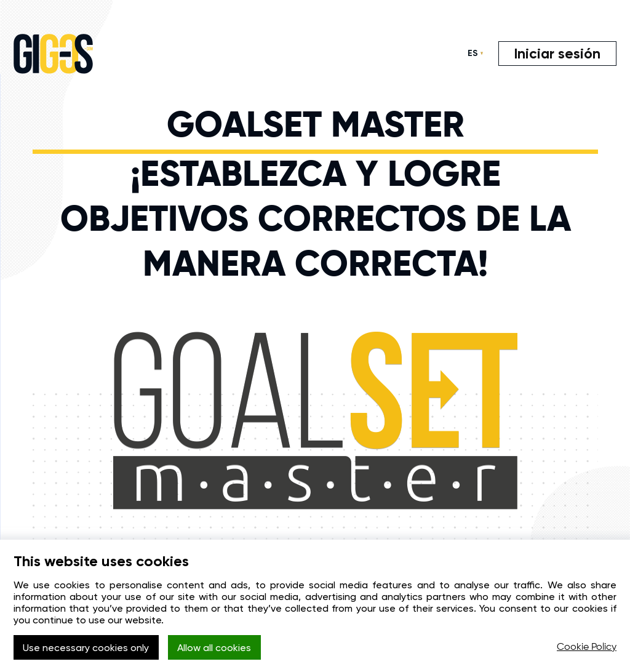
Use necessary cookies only (86, 648)
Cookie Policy (587, 647)
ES (473, 53)
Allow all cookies (214, 648)
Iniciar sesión (557, 54)
